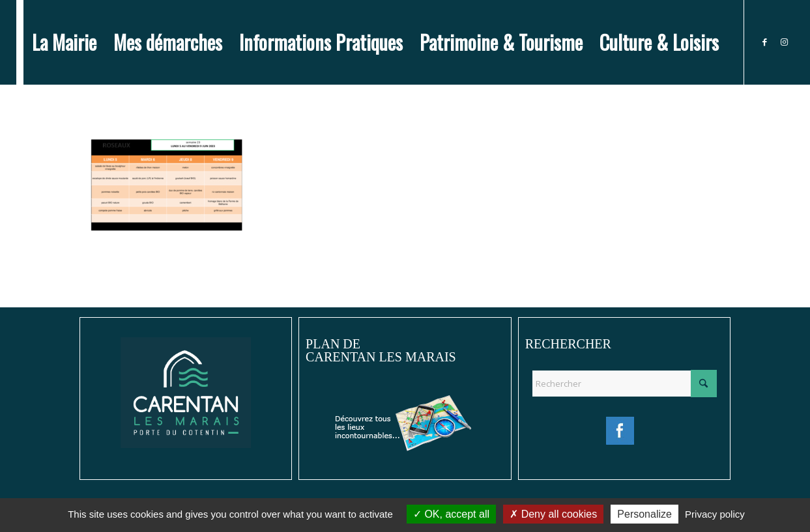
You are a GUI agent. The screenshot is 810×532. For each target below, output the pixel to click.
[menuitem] (64, 42)
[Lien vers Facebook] (764, 42)
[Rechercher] (625, 384)
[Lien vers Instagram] (784, 42)
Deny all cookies (553, 514)
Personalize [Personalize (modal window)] (644, 514)
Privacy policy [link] (715, 514)
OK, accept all (451, 514)
